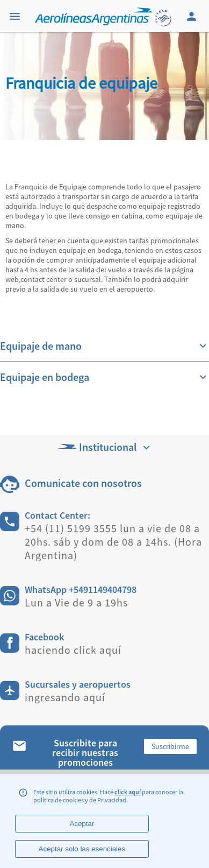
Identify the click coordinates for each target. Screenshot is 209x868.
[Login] (193, 16)
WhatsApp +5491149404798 (81, 590)
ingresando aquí (65, 697)
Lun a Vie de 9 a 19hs (76, 602)
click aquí (128, 792)
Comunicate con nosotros (83, 483)
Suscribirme (170, 746)
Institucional (105, 447)
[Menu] (16, 16)
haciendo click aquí (73, 650)
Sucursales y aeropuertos (78, 684)
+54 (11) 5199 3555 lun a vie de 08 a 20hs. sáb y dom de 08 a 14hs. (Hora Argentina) (113, 542)
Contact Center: (57, 515)
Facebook (44, 637)
